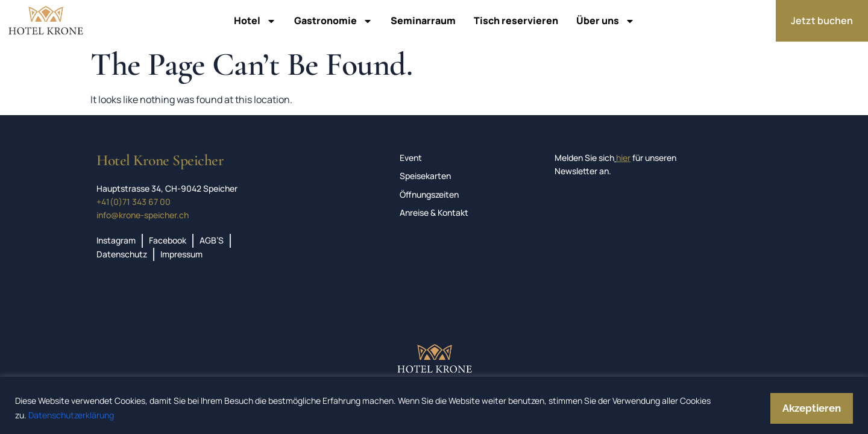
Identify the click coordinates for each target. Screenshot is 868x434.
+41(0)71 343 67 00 (134, 202)
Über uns (605, 21)
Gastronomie (333, 21)
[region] (434, 405)
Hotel (255, 21)
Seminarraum (423, 20)
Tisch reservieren (516, 20)
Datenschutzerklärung (71, 415)
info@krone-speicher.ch (143, 215)
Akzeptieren (812, 408)
